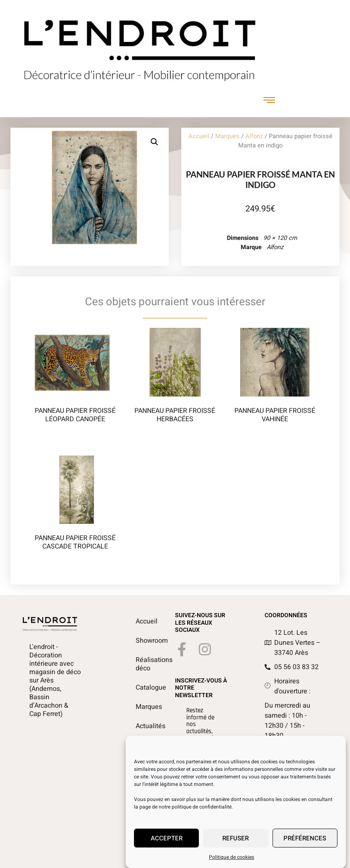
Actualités (140, 726)
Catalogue (140, 688)
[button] (154, 142)
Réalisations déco (140, 664)
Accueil (199, 136)
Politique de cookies (232, 860)
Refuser (235, 842)
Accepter (167, 842)
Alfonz (254, 136)
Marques (227, 136)
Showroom (140, 641)
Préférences (305, 842)
